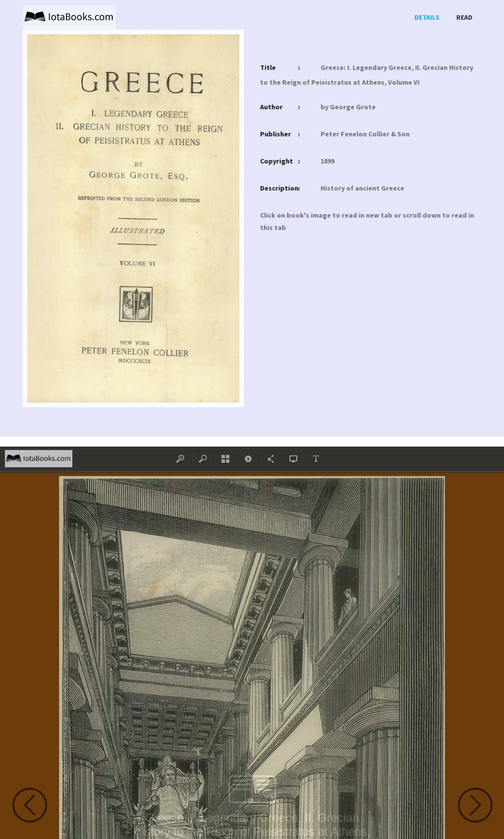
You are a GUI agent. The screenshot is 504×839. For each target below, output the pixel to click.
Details (427, 17)
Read (464, 17)
